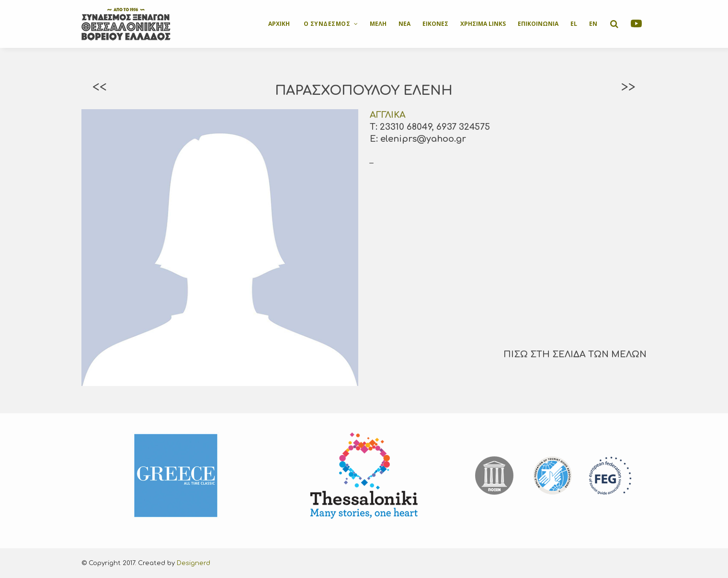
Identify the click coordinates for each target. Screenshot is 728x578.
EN (593, 24)
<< (100, 87)
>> (628, 87)
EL (574, 24)
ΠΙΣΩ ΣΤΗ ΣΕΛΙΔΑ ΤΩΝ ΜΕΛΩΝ (575, 354)
